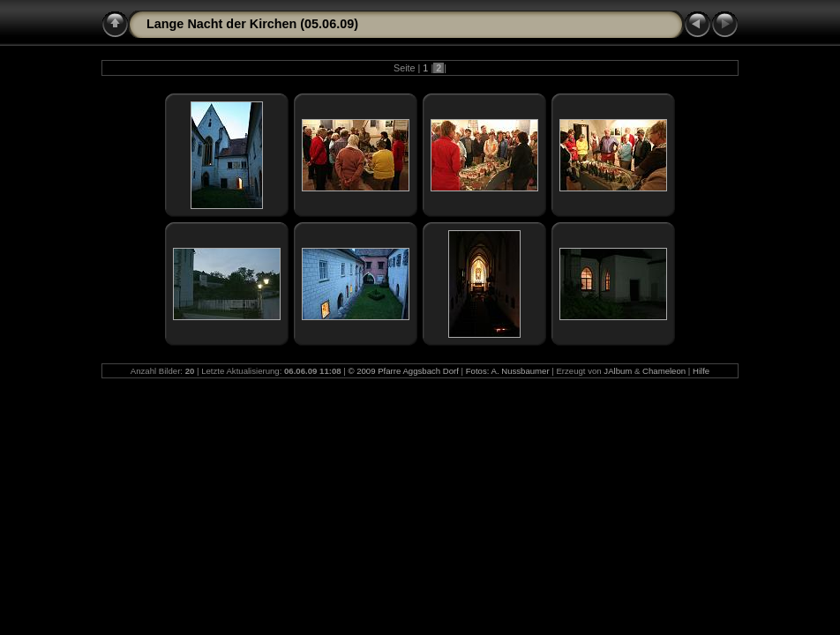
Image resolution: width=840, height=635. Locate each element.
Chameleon (664, 371)
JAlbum (618, 371)
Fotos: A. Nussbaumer (508, 371)
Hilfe (701, 371)
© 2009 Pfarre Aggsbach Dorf (403, 371)
